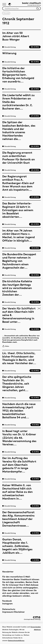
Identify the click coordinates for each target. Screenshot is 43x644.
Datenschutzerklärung (16, 640)
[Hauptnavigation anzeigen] (4, 4)
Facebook (7, 601)
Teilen (6, 346)
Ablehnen (37, 630)
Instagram (7, 603)
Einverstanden (36, 627)
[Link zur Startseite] (31, 4)
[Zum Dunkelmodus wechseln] (10, 4)
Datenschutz (9, 609)
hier (12, 582)
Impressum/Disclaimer (13, 612)
